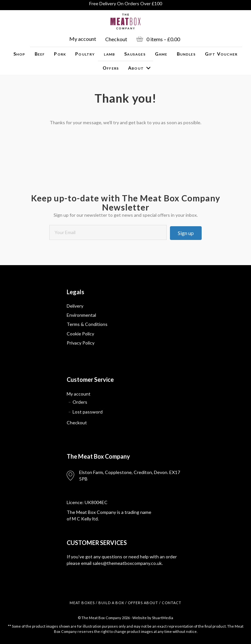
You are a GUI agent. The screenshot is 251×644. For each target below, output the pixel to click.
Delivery (75, 306)
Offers (111, 68)
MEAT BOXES (82, 603)
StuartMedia (163, 618)
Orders (80, 402)
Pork (60, 54)
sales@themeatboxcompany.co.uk (127, 563)
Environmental (81, 315)
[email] (108, 232)
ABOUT (151, 603)
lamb (109, 54)
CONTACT (172, 603)
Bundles (186, 54)
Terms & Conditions (87, 324)
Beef (40, 54)
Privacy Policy (81, 343)
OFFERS (135, 603)
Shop (19, 54)
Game (161, 54)
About (136, 68)
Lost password (88, 412)
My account (83, 39)
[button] (186, 233)
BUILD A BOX (111, 603)
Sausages (135, 54)
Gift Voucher (221, 54)
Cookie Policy (80, 334)
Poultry (85, 54)
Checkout (116, 39)
